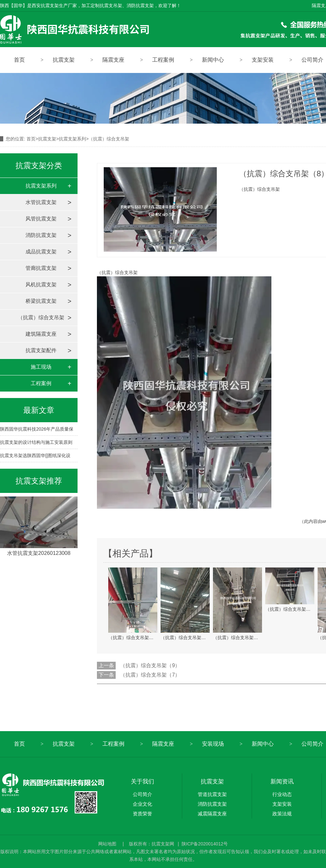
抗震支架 (64, 60)
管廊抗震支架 (41, 268)
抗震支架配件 (41, 350)
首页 (19, 60)
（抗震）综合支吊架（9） (150, 665)
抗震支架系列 (72, 139)
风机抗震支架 (41, 285)
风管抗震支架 (41, 219)
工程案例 (163, 60)
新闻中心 (213, 60)
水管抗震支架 (41, 202)
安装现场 (213, 744)
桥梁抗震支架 (41, 301)
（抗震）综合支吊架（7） (150, 675)
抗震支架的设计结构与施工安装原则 (36, 442)
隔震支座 (113, 60)
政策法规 (282, 814)
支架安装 (263, 60)
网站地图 (108, 844)
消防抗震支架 (41, 235)
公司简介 (142, 794)
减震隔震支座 (212, 814)
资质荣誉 (142, 814)
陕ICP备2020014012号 (205, 844)
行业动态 (282, 794)
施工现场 (41, 367)
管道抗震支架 (212, 794)
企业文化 (142, 804)
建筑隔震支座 (41, 334)
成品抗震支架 (41, 252)
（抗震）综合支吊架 (41, 317)
